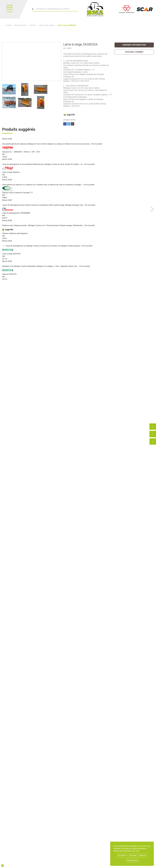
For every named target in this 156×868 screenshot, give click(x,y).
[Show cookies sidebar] (2, 866)
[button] (67, 25)
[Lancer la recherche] (33, 9)
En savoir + (122, 855)
